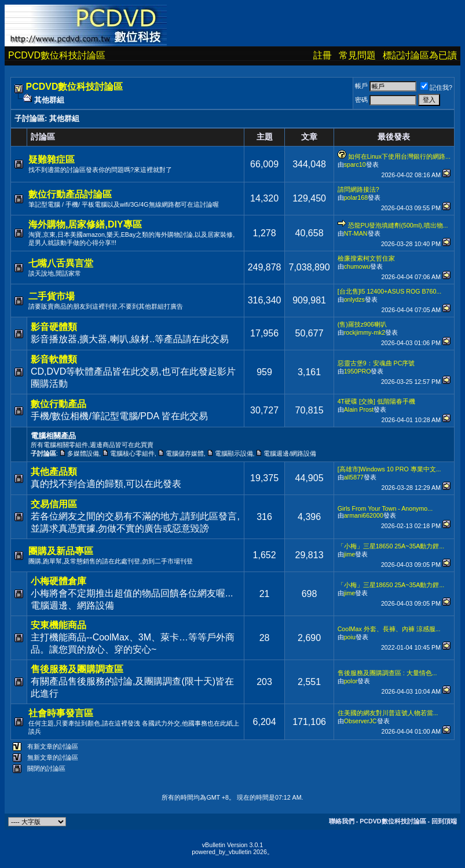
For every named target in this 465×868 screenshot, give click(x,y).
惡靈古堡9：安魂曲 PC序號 (376, 363)
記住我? (436, 87)
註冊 (323, 55)
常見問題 (357, 55)
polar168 (356, 197)
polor (351, 681)
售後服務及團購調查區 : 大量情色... (387, 673)
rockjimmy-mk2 (365, 332)
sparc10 (355, 164)
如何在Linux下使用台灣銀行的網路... (399, 156)
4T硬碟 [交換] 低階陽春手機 (376, 401)
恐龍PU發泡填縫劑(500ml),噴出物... (398, 225)
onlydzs (354, 299)
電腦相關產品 (53, 436)
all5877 (354, 477)
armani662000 (364, 515)
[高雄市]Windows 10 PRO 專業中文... (389, 469)
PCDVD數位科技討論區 (57, 55)
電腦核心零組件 (132, 453)
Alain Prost (359, 409)
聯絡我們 (342, 821)
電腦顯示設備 (234, 453)
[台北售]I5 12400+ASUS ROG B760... (390, 291)
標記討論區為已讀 (420, 55)
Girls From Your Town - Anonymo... (385, 508)
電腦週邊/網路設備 (290, 453)
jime (350, 554)
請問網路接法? (358, 189)
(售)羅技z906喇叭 (362, 324)
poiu (350, 637)
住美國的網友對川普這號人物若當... (388, 713)
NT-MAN (356, 233)
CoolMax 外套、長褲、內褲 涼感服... (389, 629)
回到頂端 (444, 821)
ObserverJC (360, 721)
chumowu (357, 266)
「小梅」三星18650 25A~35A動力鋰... (391, 546)
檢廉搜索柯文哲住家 (366, 258)
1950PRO (358, 371)
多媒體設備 (83, 453)
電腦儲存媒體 (185, 453)
